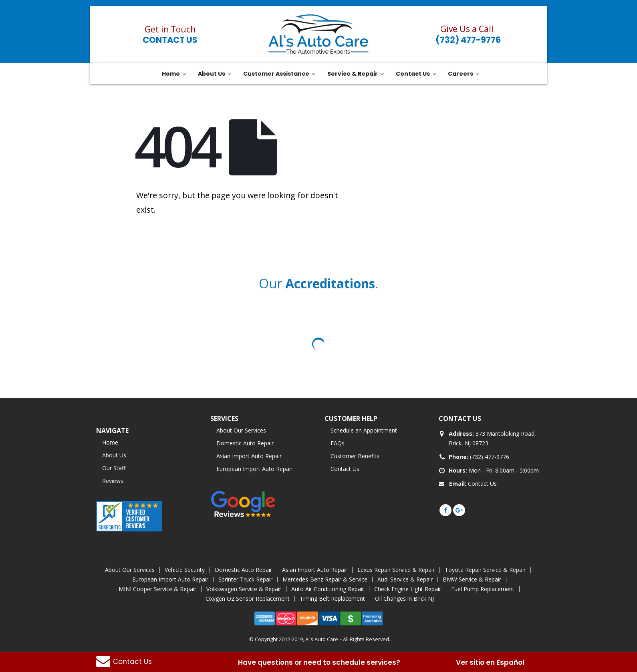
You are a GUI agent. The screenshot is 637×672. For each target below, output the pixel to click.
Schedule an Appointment (364, 430)
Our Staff (114, 468)
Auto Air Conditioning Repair (328, 589)
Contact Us (170, 40)
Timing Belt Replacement (332, 599)
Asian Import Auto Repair (249, 456)
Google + (459, 510)
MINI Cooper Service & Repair (157, 589)
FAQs (338, 443)
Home (110, 442)
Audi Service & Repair (405, 579)
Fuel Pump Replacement (483, 589)
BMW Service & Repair (472, 579)
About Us (114, 455)
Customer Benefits (355, 456)
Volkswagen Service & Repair (244, 589)
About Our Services (241, 430)
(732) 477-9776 (468, 40)
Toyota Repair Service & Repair (485, 570)
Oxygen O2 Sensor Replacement (248, 599)
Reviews (113, 481)
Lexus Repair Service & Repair (396, 570)
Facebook (445, 510)
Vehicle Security (185, 570)
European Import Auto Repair (254, 469)
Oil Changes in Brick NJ (404, 599)
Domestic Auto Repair (245, 443)
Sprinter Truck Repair (245, 579)
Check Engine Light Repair (408, 589)
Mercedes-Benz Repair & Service (325, 579)
